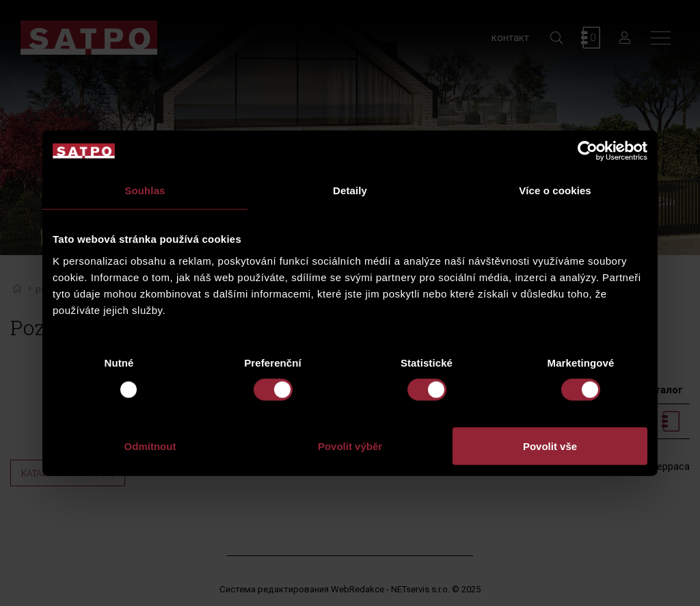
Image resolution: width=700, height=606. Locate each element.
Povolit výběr (350, 446)
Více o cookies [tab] (555, 190)
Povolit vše (550, 446)
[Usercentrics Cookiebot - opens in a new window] (588, 151)
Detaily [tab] (350, 190)
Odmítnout (150, 446)
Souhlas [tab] (145, 190)
